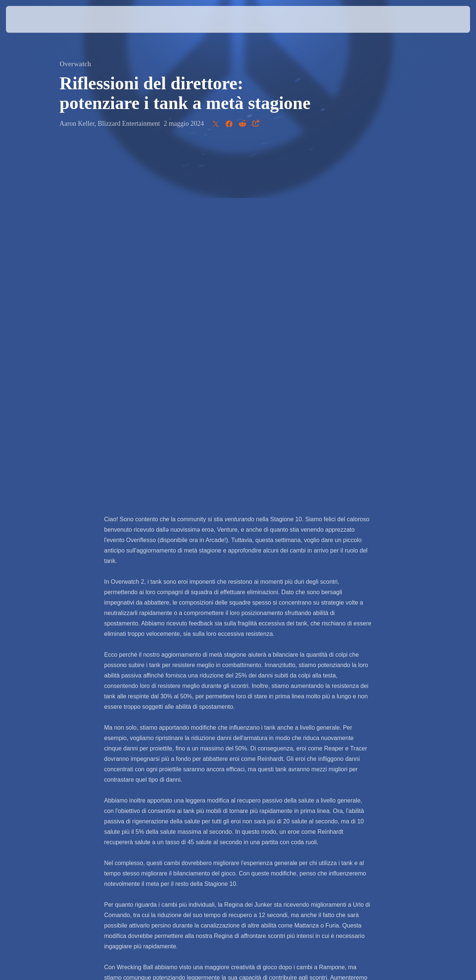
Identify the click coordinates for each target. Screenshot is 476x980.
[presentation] (29, 19)
